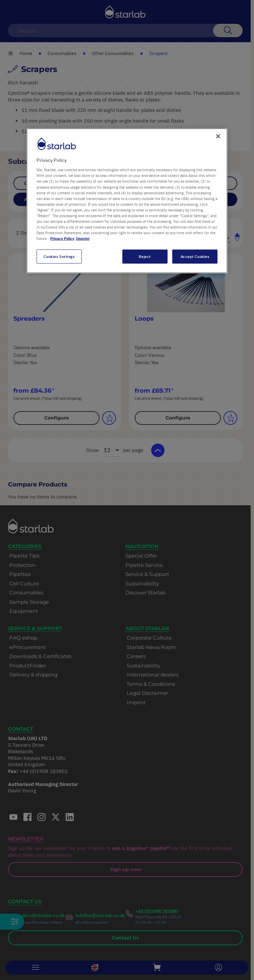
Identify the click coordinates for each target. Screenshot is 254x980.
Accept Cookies (195, 256)
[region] (127, 201)
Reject (145, 256)
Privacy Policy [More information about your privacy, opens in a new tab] (62, 238)
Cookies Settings (59, 256)
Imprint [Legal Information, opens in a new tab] (83, 238)
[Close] (218, 136)
